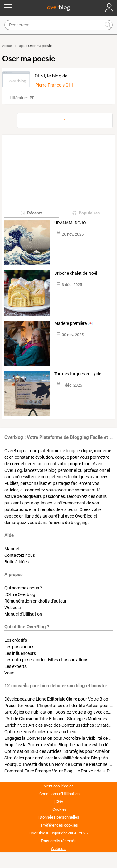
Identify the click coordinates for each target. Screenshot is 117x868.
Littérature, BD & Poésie (31, 98)
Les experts (15, 666)
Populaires (86, 213)
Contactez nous (20, 555)
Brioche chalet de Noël (76, 273)
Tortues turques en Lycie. (78, 374)
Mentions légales (58, 786)
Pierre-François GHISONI (59, 85)
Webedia (13, 608)
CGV (59, 802)
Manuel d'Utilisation (23, 614)
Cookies (60, 809)
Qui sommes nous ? (23, 588)
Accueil (8, 46)
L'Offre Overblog (20, 594)
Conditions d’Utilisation (59, 794)
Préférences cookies (60, 825)
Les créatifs (16, 640)
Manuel (12, 549)
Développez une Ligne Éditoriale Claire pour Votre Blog (56, 699)
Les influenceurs (20, 653)
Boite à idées (17, 562)
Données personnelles (59, 817)
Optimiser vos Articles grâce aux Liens (41, 732)
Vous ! (10, 673)
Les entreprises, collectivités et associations (46, 660)
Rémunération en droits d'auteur (35, 601)
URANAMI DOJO (70, 223)
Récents (31, 213)
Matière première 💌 (74, 323)
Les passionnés (19, 647)
